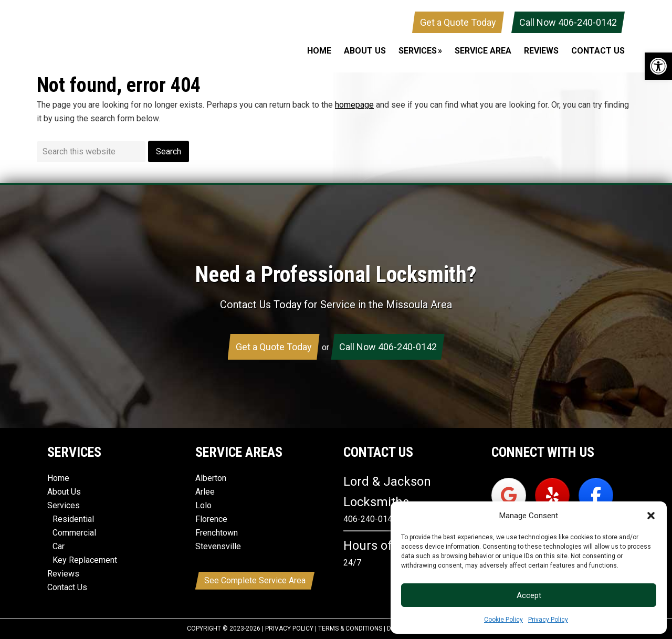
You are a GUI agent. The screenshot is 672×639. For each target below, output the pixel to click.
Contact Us (67, 587)
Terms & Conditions (350, 628)
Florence (211, 519)
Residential (73, 519)
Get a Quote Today (458, 22)
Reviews (63, 574)
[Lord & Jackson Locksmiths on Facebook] (596, 495)
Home (58, 478)
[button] (658, 66)
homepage (354, 105)
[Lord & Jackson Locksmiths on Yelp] (552, 495)
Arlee (205, 492)
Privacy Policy (548, 620)
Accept (529, 595)
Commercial (74, 533)
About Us (64, 492)
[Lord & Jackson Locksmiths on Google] (509, 495)
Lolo (203, 505)
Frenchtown (217, 533)
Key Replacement (85, 560)
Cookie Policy (503, 620)
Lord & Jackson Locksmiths (115, 36)
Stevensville (218, 546)
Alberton (211, 478)
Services (64, 505)
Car (59, 546)
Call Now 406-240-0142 (568, 22)
